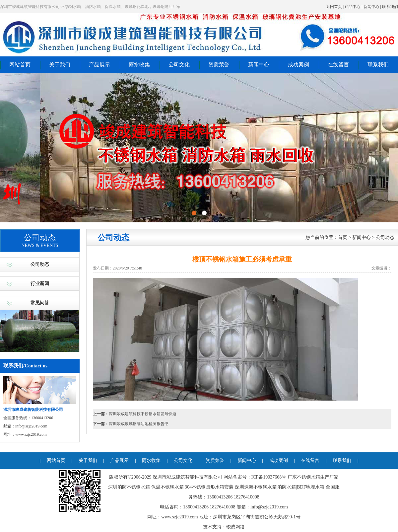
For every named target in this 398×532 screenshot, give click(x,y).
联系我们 (390, 7)
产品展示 (99, 65)
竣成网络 (235, 527)
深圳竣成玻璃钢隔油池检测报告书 (139, 424)
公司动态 (40, 264)
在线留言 (338, 65)
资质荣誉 (219, 65)
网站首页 (20, 65)
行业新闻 (40, 284)
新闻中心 (371, 7)
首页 (343, 237)
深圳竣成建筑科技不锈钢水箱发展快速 (143, 414)
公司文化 (179, 65)
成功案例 (298, 65)
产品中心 (353, 7)
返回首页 (334, 7)
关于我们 (60, 65)
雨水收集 (139, 65)
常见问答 (40, 303)
